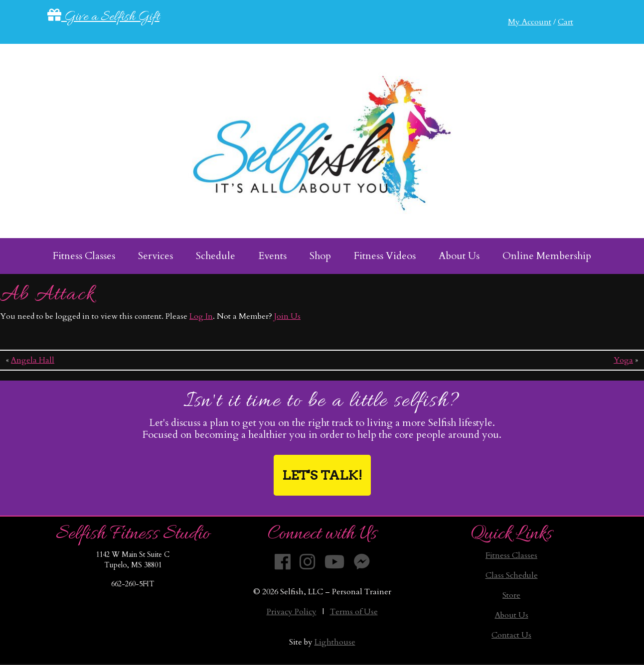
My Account (530, 22)
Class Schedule (512, 575)
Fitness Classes (511, 555)
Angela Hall (33, 360)
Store (511, 595)
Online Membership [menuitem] (547, 256)
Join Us (287, 316)
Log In (201, 316)
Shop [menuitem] (320, 256)
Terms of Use (354, 612)
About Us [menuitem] (459, 256)
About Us (512, 615)
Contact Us (511, 635)
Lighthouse (335, 642)
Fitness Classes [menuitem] (84, 256)
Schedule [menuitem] (216, 256)
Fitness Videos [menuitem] (385, 256)
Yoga (623, 360)
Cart (565, 22)
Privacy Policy (292, 612)
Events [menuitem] (272, 256)
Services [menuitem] (156, 256)
